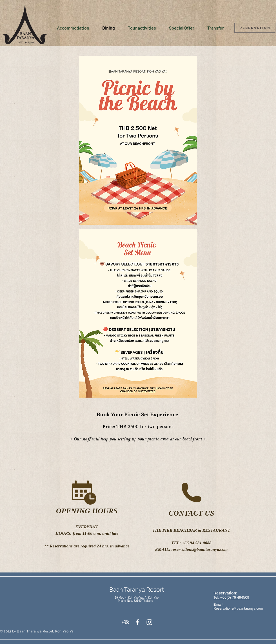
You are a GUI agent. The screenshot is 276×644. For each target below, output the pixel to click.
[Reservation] (255, 28)
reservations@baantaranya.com (200, 549)
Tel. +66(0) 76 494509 (232, 597)
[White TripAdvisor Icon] (126, 622)
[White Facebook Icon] (138, 622)
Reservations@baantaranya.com (238, 609)
